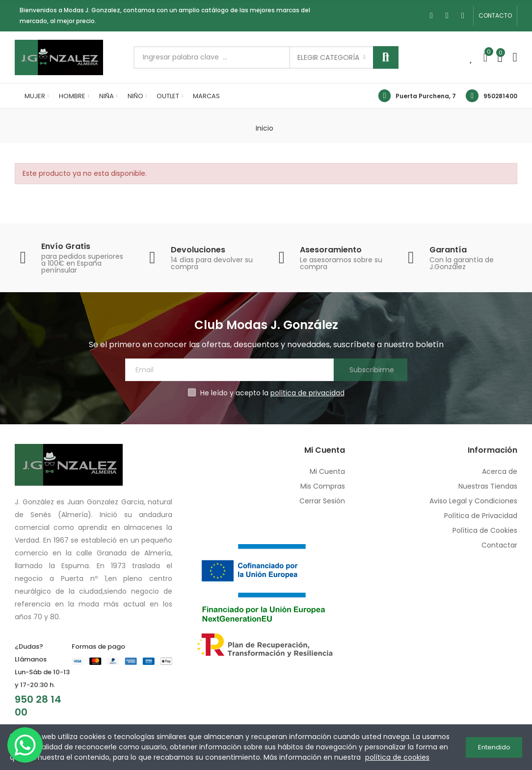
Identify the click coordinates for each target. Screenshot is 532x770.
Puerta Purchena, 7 (426, 96)
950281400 (500, 96)
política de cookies (397, 757)
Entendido (494, 747)
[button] (495, 16)
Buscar (386, 57)
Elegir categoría (328, 57)
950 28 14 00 (38, 706)
